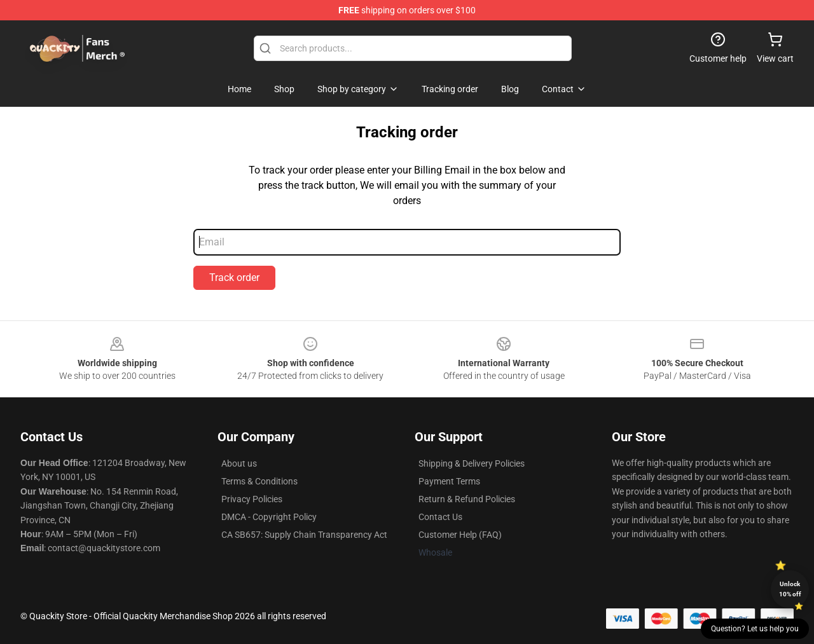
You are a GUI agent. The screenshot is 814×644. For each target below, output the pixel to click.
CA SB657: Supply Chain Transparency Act (304, 535)
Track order (234, 277)
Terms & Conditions (259, 481)
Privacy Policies (252, 499)
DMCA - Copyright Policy (269, 517)
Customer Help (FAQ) (460, 535)
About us (239, 463)
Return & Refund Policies (467, 499)
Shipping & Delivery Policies (472, 463)
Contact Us (440, 517)
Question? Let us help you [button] (755, 629)
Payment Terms (449, 481)
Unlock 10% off (790, 589)
